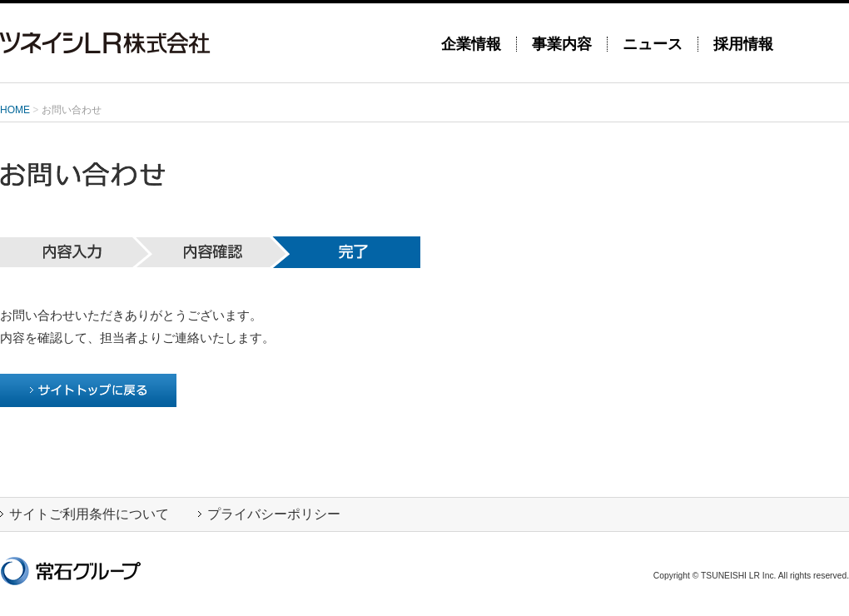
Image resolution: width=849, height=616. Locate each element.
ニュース (653, 44)
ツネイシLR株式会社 (208, 43)
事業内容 (562, 44)
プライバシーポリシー (269, 514)
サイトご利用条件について (84, 514)
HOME (15, 110)
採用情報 (743, 44)
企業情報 (471, 44)
